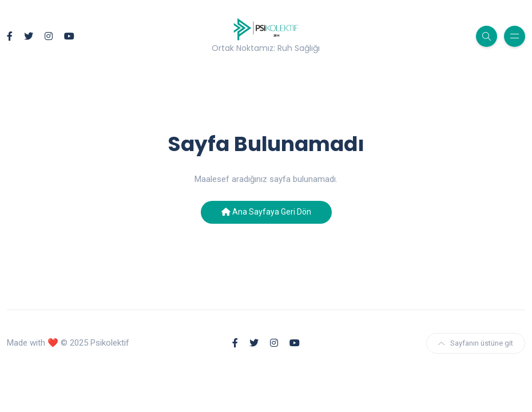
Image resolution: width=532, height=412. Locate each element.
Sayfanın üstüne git (476, 343)
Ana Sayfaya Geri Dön (266, 212)
